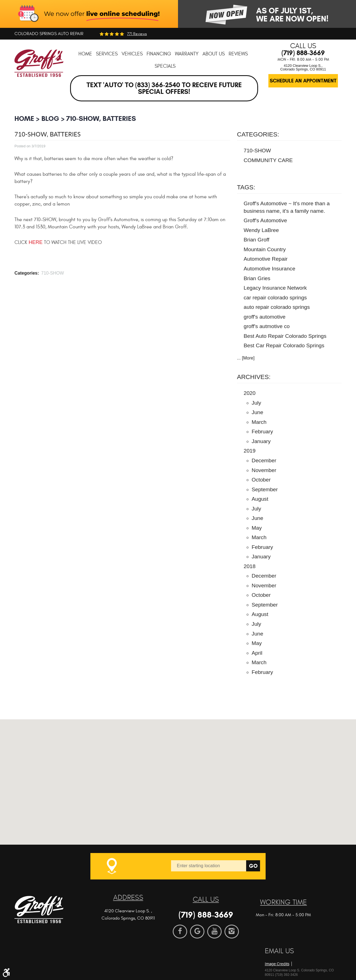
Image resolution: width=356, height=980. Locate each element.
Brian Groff (256, 240)
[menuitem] (85, 54)
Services (107, 54)
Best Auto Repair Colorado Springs (285, 336)
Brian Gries (257, 278)
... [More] (246, 358)
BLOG (50, 118)
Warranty (187, 54)
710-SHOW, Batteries (101, 118)
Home (85, 54)
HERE (36, 242)
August (260, 499)
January (261, 441)
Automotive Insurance (270, 269)
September (265, 489)
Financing (159, 54)
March (259, 422)
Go (253, 866)
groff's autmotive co (267, 326)
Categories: (258, 134)
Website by (297, 955)
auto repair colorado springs (277, 307)
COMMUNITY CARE (268, 160)
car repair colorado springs (275, 298)
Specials (165, 66)
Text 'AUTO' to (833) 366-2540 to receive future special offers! (164, 88)
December (264, 460)
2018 (250, 566)
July (256, 403)
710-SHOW (53, 273)
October (261, 480)
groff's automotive (265, 317)
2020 (250, 393)
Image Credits (277, 964)
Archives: (254, 377)
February (262, 432)
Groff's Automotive (265, 220)
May (257, 528)
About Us (214, 54)
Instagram (232, 932)
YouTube (214, 932)
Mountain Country (265, 249)
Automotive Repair (266, 259)
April (257, 653)
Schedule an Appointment (303, 81)
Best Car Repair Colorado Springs (284, 345)
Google (197, 932)
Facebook (180, 932)
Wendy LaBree (261, 230)
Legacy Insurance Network (275, 288)
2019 (250, 451)
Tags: (246, 187)
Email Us (279, 951)
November (264, 470)
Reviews (238, 54)
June (258, 412)
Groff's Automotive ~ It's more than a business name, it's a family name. (287, 207)
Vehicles (132, 54)
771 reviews (137, 34)
